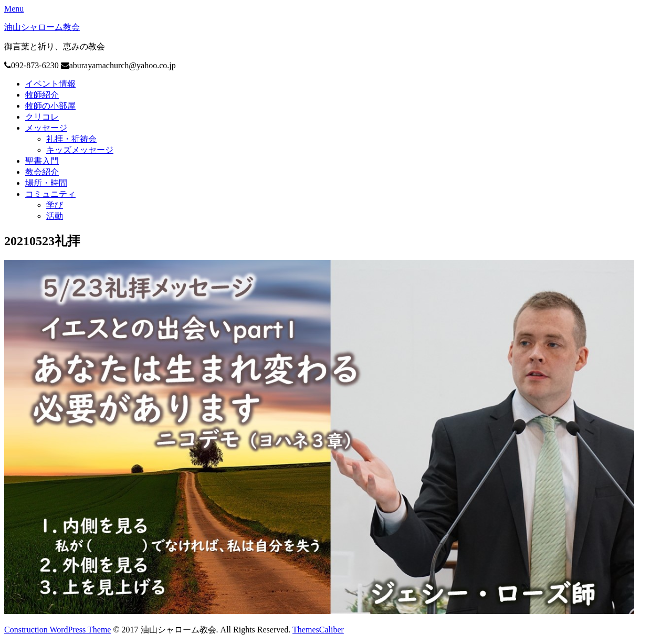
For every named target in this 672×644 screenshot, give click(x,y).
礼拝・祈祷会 (71, 139)
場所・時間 (46, 183)
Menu (14, 9)
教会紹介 (42, 172)
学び (55, 205)
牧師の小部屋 (50, 106)
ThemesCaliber (318, 630)
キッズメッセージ (80, 150)
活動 (55, 216)
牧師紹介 (42, 95)
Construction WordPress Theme (57, 630)
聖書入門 (42, 161)
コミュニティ (50, 194)
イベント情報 (50, 84)
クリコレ (42, 117)
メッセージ (46, 128)
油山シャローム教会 (42, 27)
